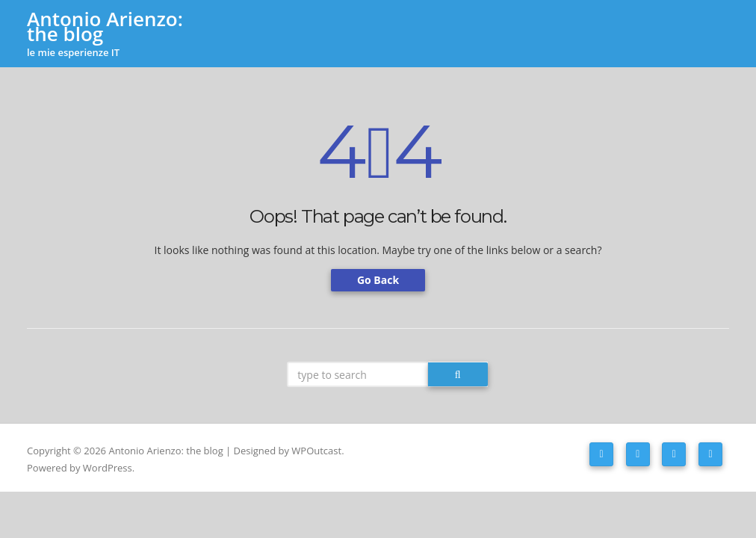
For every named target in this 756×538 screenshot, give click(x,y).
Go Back (378, 280)
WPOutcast (316, 451)
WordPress (108, 468)
